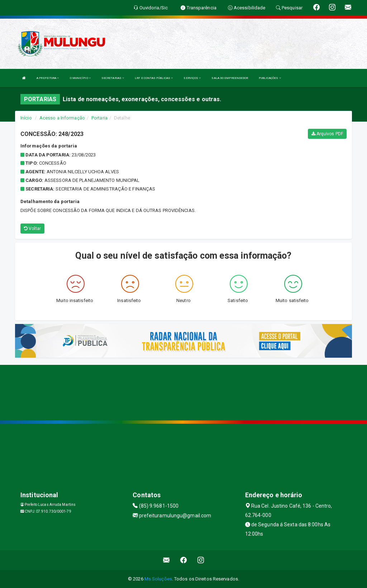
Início (26, 118)
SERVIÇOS (192, 78)
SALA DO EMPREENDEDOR (230, 78)
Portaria (99, 118)
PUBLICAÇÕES (270, 78)
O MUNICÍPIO (80, 78)
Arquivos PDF (327, 134)
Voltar (32, 229)
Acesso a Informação (62, 118)
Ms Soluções (158, 579)
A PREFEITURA (48, 78)
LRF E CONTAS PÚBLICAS (154, 78)
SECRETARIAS (113, 78)
